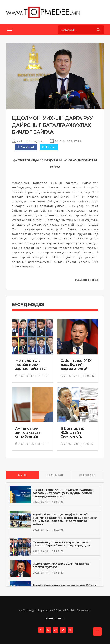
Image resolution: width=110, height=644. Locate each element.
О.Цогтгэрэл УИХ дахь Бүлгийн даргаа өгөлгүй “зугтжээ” (76, 367)
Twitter (49, 147)
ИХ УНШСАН (55, 475)
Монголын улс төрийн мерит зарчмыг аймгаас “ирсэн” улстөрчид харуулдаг (32, 369)
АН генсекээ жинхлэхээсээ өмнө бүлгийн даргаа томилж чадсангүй (29, 437)
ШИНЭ (22, 475)
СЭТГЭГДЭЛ (87, 475)
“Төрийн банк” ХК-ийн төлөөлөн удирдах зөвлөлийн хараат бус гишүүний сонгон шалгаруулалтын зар (63, 493)
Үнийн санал (55, 618)
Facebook (26, 147)
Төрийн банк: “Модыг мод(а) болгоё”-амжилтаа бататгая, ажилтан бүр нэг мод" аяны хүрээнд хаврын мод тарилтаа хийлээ (65, 519)
